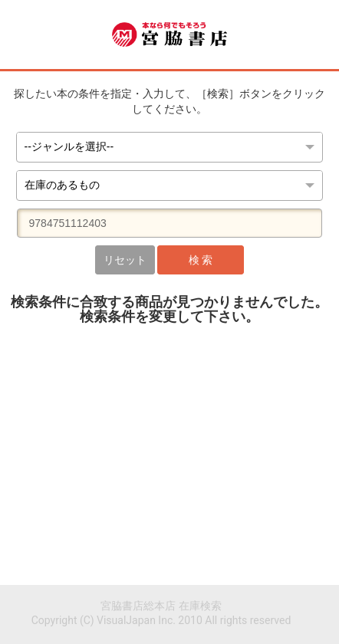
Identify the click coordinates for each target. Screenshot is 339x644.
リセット (125, 260)
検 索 (201, 260)
